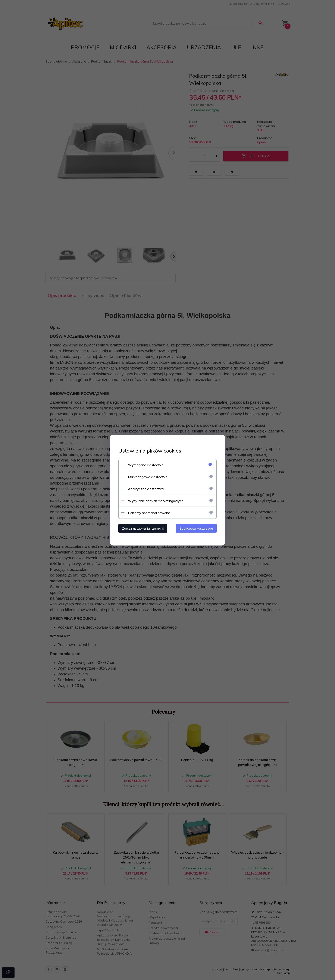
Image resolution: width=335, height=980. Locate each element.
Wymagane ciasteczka (146, 465)
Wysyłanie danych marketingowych (156, 501)
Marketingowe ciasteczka (148, 477)
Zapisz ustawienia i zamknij (143, 528)
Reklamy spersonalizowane (149, 513)
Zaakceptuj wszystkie (196, 528)
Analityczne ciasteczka (146, 489)
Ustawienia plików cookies (150, 451)
